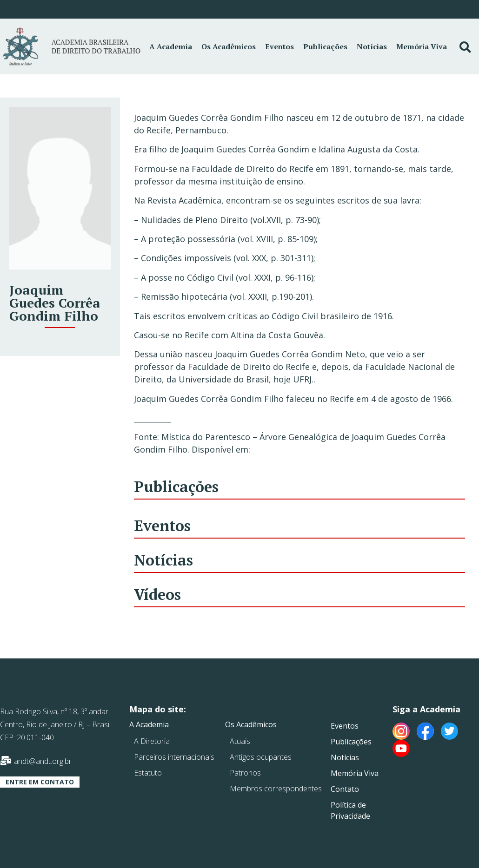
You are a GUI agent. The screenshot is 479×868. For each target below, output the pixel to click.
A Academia (171, 46)
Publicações (325, 46)
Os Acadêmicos (229, 46)
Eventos (279, 46)
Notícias (372, 46)
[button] (40, 782)
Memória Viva (422, 46)
